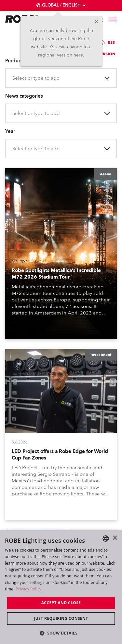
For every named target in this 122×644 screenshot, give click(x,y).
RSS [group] (107, 42)
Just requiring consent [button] (61, 618)
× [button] (115, 538)
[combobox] (13, 78)
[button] (61, 633)
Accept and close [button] (61, 603)
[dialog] (61, 587)
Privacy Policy (28, 589)
